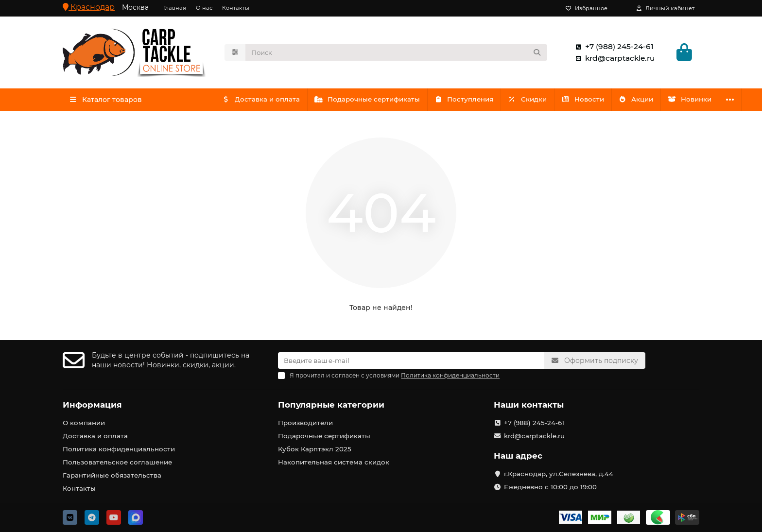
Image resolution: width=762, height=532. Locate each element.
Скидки (536, 101)
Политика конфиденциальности (119, 449)
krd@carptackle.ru (613, 59)
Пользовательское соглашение (117, 462)
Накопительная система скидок (334, 462)
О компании (84, 423)
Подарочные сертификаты (371, 101)
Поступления (470, 101)
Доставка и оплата (262, 101)
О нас (204, 8)
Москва (135, 7)
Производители (305, 423)
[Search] (397, 53)
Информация (92, 405)
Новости (593, 101)
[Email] (411, 360)
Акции (649, 101)
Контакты (236, 8)
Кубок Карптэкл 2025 (315, 449)
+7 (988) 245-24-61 (613, 47)
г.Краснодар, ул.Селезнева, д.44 (559, 474)
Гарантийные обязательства (112, 475)
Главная (175, 8)
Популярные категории (331, 405)
